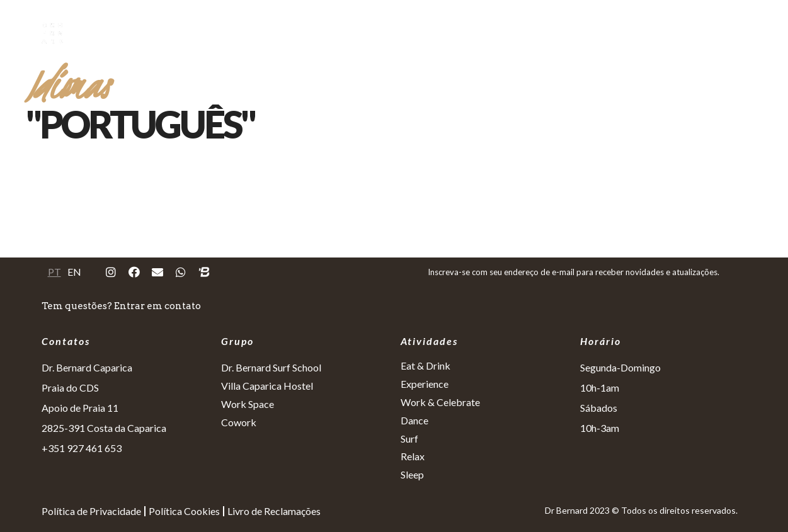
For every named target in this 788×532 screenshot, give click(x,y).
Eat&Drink (314, 33)
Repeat (745, 33)
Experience (386, 33)
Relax (644, 33)
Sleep (693, 33)
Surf (598, 33)
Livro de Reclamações (274, 511)
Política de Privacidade (91, 511)
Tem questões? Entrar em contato (121, 306)
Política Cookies (184, 511)
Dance (550, 33)
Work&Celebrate (473, 33)
